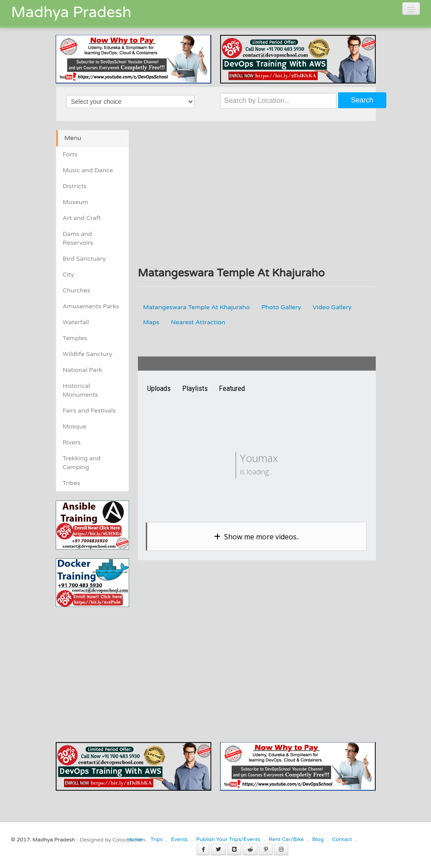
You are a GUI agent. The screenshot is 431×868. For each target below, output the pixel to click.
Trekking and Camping (82, 463)
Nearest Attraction (198, 322)
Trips (156, 839)
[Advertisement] (130, 669)
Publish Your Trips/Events (228, 839)
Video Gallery (332, 307)
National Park (83, 370)
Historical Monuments (80, 390)
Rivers (72, 442)
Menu (73, 138)
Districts (75, 186)
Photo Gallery (281, 307)
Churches (77, 290)
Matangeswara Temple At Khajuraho (197, 307)
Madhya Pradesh (71, 13)
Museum (76, 202)
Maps (151, 322)
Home (134, 839)
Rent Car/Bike (286, 839)
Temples (75, 338)
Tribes (72, 483)
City (69, 275)
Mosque (75, 426)
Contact (342, 839)
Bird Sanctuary (84, 259)
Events (179, 839)
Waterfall (76, 322)
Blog (318, 839)
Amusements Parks (91, 306)
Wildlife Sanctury (88, 354)
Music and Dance (88, 170)
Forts (70, 154)
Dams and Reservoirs (78, 238)
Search (362, 100)
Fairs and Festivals (89, 411)
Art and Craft (82, 218)
